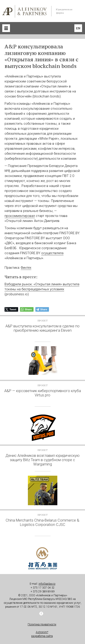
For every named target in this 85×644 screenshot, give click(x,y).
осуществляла (52, 253)
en (78, 28)
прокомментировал (20, 216)
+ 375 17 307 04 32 (43, 588)
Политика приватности (42, 624)
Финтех (26, 268)
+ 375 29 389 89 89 (43, 592)
